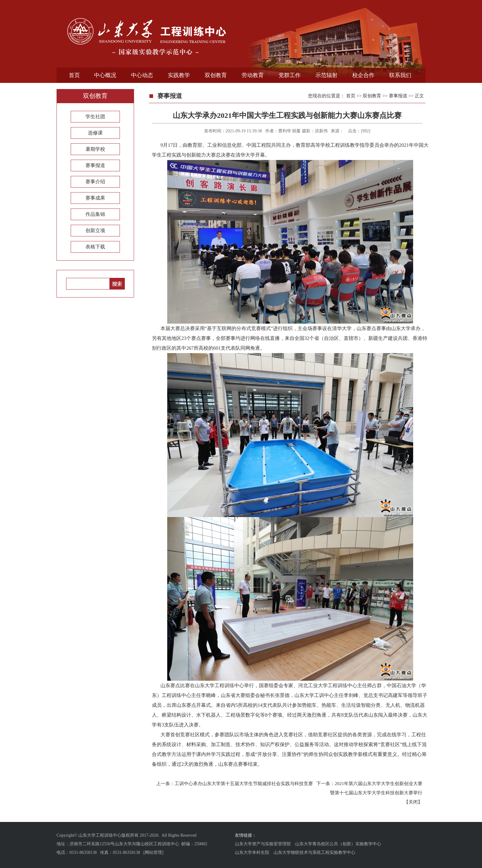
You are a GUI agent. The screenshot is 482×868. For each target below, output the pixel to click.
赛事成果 (95, 198)
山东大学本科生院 (252, 852)
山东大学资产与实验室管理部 (263, 844)
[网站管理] (153, 852)
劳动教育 (253, 75)
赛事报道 (95, 165)
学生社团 (95, 117)
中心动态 (142, 75)
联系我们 (400, 75)
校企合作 (363, 75)
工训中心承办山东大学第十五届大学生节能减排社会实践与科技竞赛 (244, 784)
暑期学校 (95, 149)
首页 (74, 75)
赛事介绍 (95, 182)
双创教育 (216, 75)
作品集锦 (95, 214)
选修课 (95, 133)
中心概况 (105, 75)
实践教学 (179, 75)
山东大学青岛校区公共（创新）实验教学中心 (338, 844)
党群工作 (290, 75)
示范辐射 (326, 75)
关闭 (413, 802)
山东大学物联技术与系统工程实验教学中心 (314, 852)
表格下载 (95, 247)
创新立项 (95, 230)
